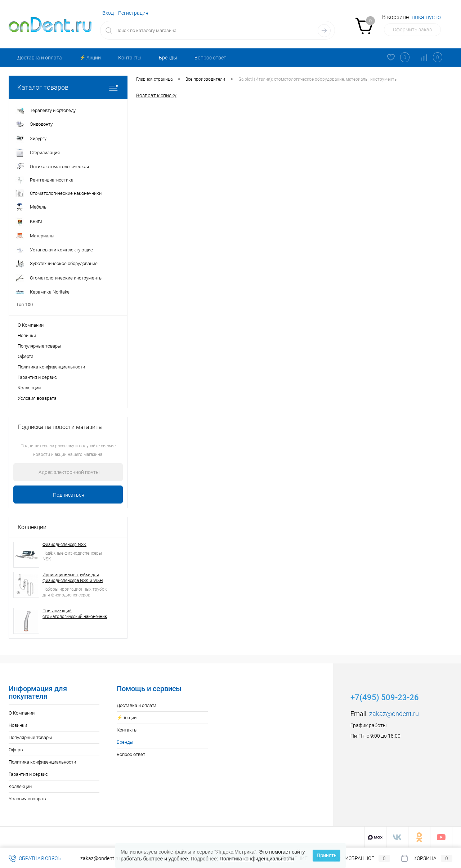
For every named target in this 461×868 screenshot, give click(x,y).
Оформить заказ (412, 30)
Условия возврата (37, 398)
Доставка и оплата (40, 58)
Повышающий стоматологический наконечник (75, 614)
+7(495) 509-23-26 (385, 697)
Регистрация (133, 13)
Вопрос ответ (210, 58)
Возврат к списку (156, 95)
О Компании (31, 325)
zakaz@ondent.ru (394, 714)
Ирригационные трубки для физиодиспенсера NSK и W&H (73, 578)
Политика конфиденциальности (51, 367)
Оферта (26, 356)
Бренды (168, 58)
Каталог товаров (68, 87)
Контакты (130, 58)
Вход (108, 13)
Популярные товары (39, 346)
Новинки (27, 335)
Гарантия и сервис (37, 377)
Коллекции (29, 388)
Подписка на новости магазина (60, 427)
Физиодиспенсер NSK (64, 545)
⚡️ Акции (90, 58)
